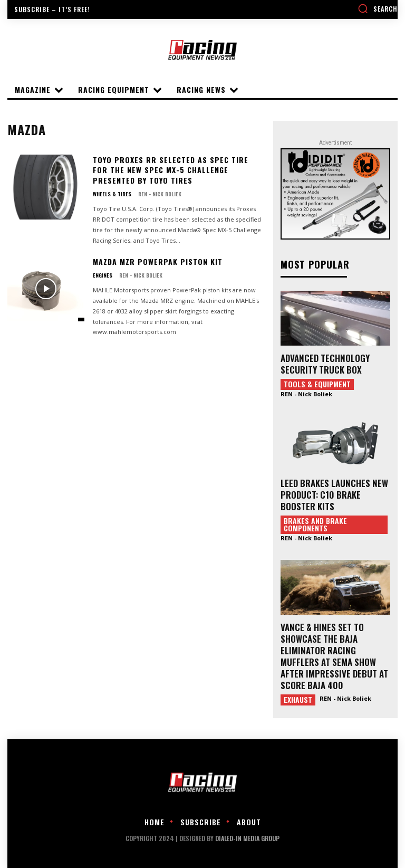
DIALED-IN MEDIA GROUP (247, 838)
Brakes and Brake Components (315, 524)
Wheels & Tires (112, 194)
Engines (103, 275)
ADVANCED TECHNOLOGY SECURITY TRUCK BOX (325, 364)
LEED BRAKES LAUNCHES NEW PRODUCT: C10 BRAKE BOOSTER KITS (334, 495)
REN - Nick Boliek (160, 194)
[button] (378, 8)
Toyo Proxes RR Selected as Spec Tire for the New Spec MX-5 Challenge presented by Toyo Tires (171, 170)
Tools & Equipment (317, 384)
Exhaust (298, 700)
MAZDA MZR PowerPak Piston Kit (158, 261)
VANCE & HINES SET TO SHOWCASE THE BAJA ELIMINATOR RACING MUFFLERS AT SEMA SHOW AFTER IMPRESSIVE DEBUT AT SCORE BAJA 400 (334, 656)
